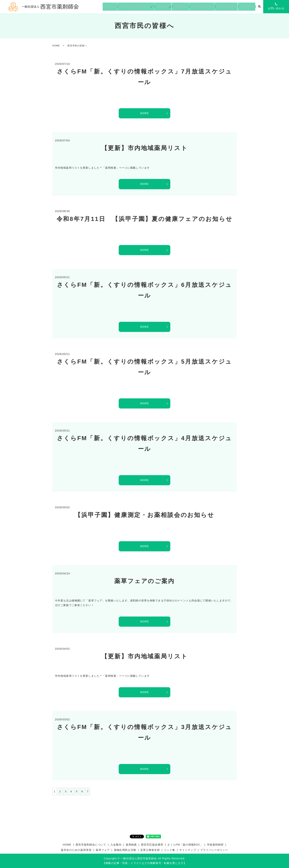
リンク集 (246, 6)
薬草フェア (103, 850)
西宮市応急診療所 (152, 845)
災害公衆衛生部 (150, 850)
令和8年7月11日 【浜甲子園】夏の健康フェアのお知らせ (145, 219)
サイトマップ (188, 850)
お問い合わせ (276, 8)
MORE (144, 113)
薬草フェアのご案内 (144, 581)
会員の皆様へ (224, 6)
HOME (99, 6)
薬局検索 (175, 6)
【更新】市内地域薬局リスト (145, 148)
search (259, 7)
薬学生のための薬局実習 (76, 850)
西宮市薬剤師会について (127, 6)
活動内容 (155, 6)
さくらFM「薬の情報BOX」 (185, 845)
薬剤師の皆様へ (198, 6)
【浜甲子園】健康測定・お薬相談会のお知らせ (144, 515)
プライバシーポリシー (214, 850)
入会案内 (116, 845)
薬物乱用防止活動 (125, 850)
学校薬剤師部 (215, 845)
